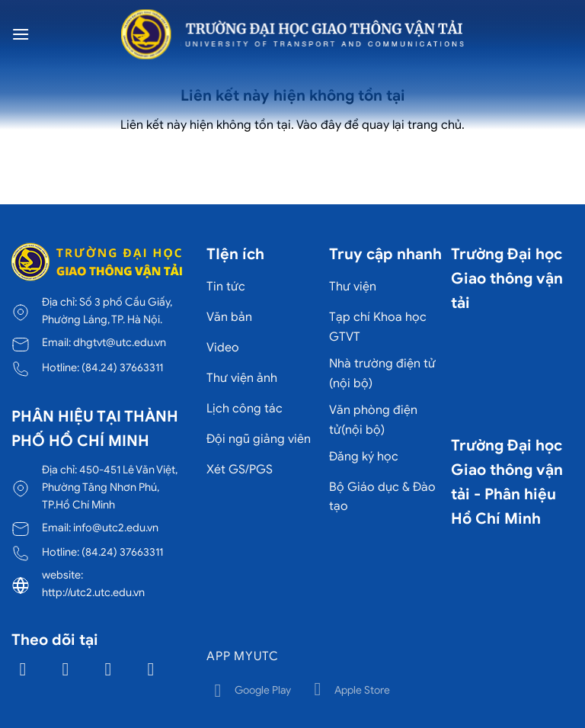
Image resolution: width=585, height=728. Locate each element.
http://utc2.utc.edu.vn (93, 592)
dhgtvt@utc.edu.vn (120, 342)
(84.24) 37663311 (122, 367)
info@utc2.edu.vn (116, 528)
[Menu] (21, 34)
